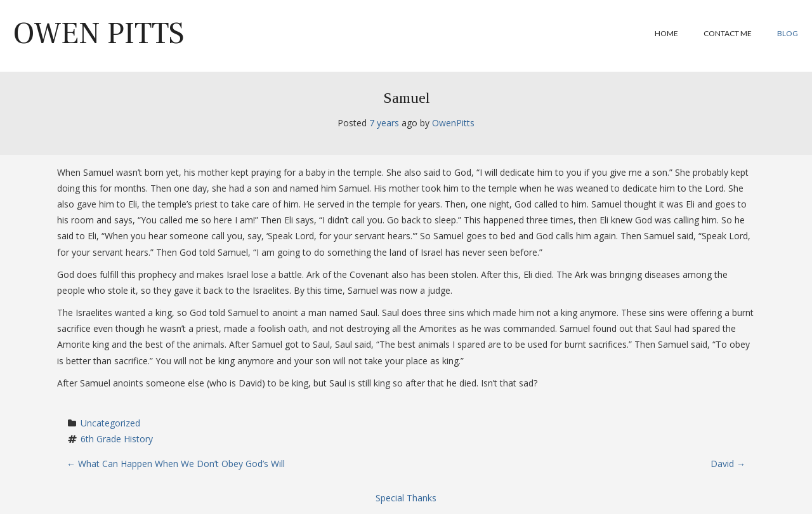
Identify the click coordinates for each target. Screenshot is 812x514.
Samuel (406, 98)
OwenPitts (453, 123)
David (728, 464)
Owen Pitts (99, 34)
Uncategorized (110, 423)
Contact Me (728, 33)
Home (666, 33)
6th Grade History (117, 439)
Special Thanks (406, 498)
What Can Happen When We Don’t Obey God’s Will (176, 464)
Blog (788, 33)
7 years (384, 123)
